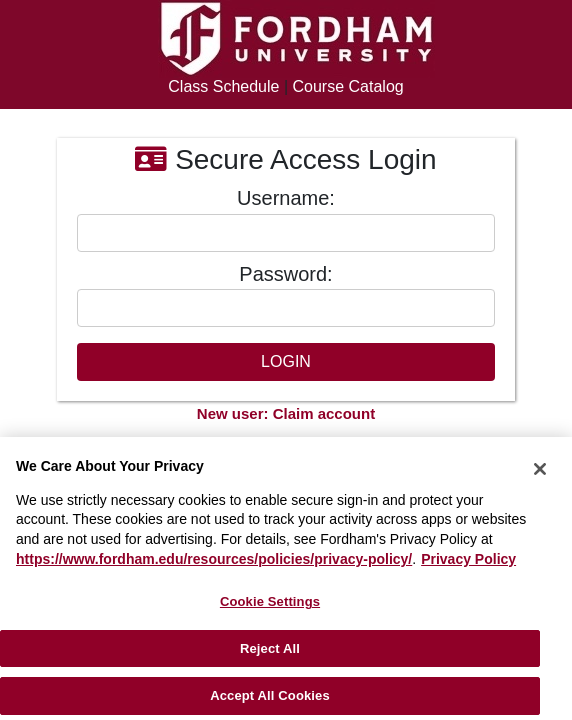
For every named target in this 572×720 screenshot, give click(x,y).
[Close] (540, 469)
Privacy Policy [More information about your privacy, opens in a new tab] (468, 559)
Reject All (270, 648)
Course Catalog (348, 86)
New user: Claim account (286, 413)
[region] (286, 578)
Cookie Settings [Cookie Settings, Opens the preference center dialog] (270, 601)
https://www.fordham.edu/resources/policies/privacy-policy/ (214, 559)
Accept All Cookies (270, 695)
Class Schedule (223, 86)
